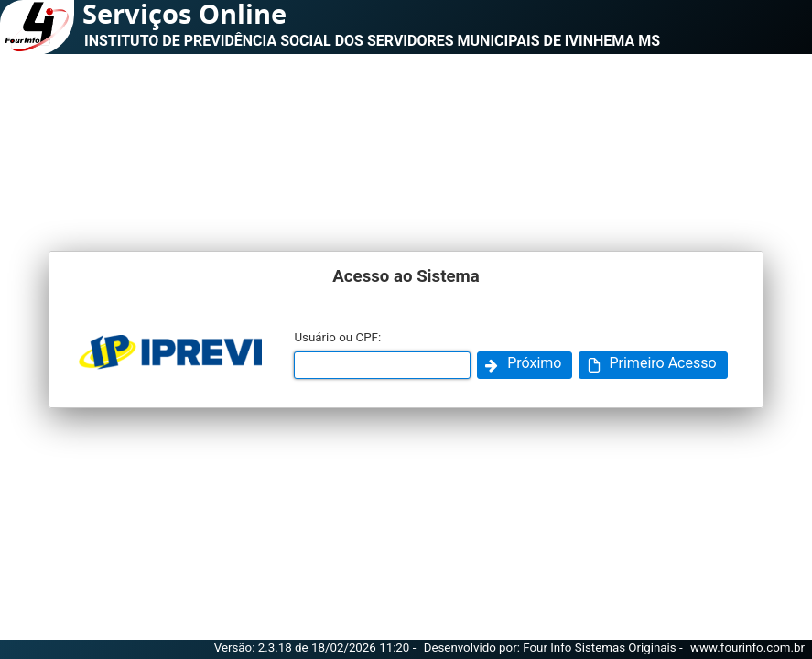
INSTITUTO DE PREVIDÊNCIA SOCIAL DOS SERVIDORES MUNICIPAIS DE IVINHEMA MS (372, 41)
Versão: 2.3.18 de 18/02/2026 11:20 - (317, 648)
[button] (525, 365)
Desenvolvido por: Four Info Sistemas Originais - (555, 648)
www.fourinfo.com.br (747, 648)
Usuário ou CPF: (337, 337)
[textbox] (382, 365)
